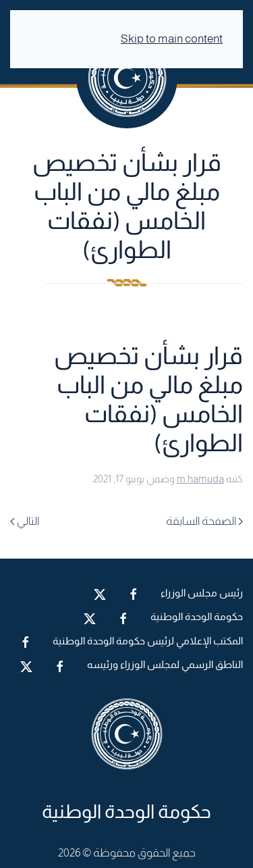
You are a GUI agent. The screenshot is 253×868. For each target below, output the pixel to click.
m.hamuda (200, 479)
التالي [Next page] (25, 521)
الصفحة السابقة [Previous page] (204, 521)
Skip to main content (172, 39)
